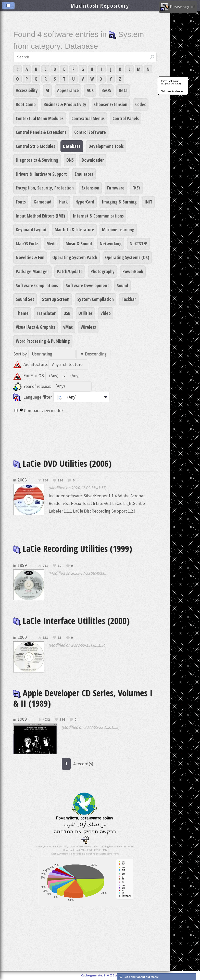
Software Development (87, 285)
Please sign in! (178, 7)
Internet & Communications (98, 216)
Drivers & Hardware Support (41, 174)
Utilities (85, 313)
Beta (123, 90)
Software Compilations (37, 285)
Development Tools (106, 146)
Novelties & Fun (30, 257)
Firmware (116, 188)
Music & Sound (79, 244)
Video (106, 313)
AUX (90, 90)
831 (45, 638)
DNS (70, 160)
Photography (103, 271)
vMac (68, 327)
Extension (90, 188)
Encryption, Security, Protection (45, 188)
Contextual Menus (88, 118)
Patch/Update (70, 271)
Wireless (88, 327)
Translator (46, 313)
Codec (141, 104)
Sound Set (25, 299)
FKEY (136, 188)
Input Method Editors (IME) (40, 216)
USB (67, 313)
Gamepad (42, 202)
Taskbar (129, 299)
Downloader (93, 160)
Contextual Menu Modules (40, 118)
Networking (111, 244)
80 (59, 566)
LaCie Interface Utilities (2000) (71, 621)
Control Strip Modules (35, 146)
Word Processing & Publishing (43, 341)
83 (59, 638)
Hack (63, 202)
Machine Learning (118, 230)
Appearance (68, 90)
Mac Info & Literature (74, 230)
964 (45, 480)
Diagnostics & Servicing (37, 160)
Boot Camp (26, 104)
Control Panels (126, 118)
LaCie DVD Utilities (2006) (62, 463)
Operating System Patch (75, 257)
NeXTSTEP (139, 244)
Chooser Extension (111, 104)
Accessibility (27, 90)
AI (47, 90)
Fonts (21, 202)
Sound (122, 285)
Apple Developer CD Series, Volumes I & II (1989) (83, 698)
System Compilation (96, 299)
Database (72, 146)
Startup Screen (56, 299)
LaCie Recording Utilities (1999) (73, 548)
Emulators (84, 174)
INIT (148, 202)
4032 (46, 720)
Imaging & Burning (119, 202)
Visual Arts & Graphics (36, 327)
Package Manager (32, 271)
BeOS (106, 90)
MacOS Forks (27, 244)
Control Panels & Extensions (41, 132)
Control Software (90, 132)
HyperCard (85, 202)
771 (45, 566)
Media (52, 244)
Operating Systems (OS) (127, 257)
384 (62, 720)
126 (60, 480)
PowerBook (133, 271)
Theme (22, 313)
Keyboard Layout (31, 230)
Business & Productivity (65, 104)
